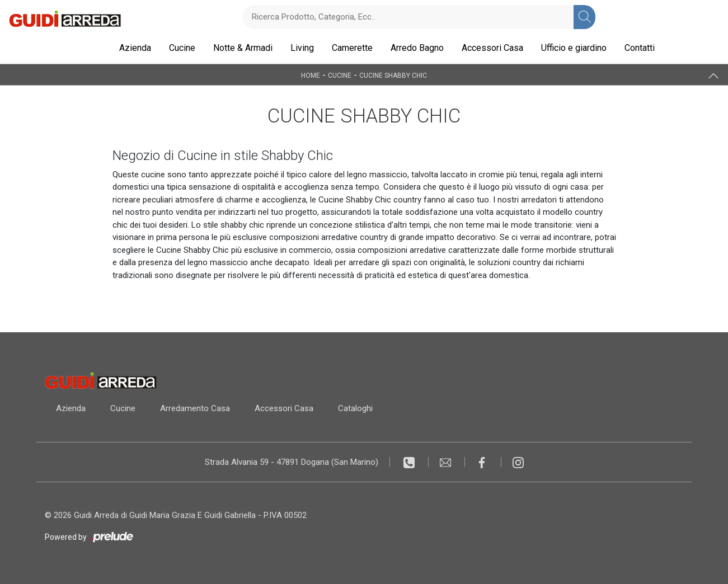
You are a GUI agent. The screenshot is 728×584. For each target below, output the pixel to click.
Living (302, 48)
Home (311, 75)
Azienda (135, 48)
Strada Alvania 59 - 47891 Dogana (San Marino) (292, 462)
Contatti (640, 48)
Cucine (182, 48)
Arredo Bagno (417, 48)
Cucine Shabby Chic (393, 75)
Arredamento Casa (195, 408)
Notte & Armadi (243, 48)
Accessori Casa (492, 48)
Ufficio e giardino (574, 48)
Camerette (352, 48)
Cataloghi (355, 408)
